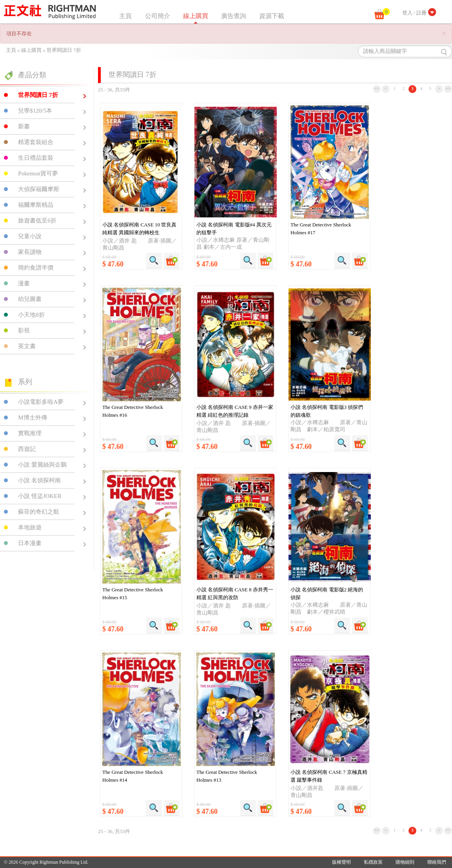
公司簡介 (158, 16)
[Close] (444, 34)
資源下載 (272, 16)
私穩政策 (373, 862)
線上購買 (196, 16)
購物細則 (405, 862)
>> (448, 88)
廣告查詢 (234, 16)
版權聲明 (341, 862)
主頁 (125, 16)
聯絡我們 (437, 862)
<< (377, 88)
